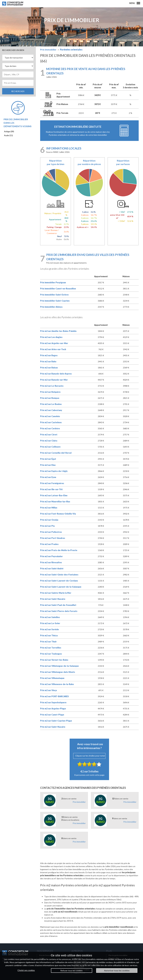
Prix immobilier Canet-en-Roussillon (58, 289)
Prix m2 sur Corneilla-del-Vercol (56, 453)
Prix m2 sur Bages (49, 355)
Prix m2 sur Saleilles (50, 617)
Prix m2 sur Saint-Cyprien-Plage (56, 721)
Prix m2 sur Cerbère (50, 428)
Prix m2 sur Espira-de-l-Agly (54, 471)
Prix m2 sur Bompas (50, 398)
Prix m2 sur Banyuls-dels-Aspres (56, 374)
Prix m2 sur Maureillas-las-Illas (55, 502)
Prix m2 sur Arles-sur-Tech (53, 349)
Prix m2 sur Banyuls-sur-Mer (54, 380)
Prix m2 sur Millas (49, 508)
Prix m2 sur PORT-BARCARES (54, 696)
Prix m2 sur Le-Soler (50, 623)
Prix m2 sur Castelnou (51, 422)
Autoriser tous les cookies (117, 971)
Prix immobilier (79, 802)
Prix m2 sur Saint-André (52, 569)
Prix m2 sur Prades (49, 544)
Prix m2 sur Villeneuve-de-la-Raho (57, 684)
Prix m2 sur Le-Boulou (51, 404)
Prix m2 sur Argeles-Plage (53, 709)
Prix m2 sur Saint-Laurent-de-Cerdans (59, 581)
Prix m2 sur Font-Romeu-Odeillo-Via (58, 514)
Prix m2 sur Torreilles (51, 648)
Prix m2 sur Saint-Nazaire (53, 599)
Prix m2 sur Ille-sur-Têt (51, 489)
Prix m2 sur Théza (49, 635)
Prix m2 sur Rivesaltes (51, 562)
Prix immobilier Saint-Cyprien (55, 301)
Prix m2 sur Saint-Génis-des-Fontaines (59, 575)
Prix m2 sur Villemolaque (52, 678)
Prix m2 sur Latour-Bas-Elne (54, 495)
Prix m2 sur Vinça (48, 690)
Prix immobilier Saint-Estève (54, 295)
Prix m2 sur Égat (48, 459)
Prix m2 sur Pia (47, 526)
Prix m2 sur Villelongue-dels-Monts (58, 672)
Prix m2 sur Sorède (49, 629)
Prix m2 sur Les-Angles (51, 337)
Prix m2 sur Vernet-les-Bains (54, 660)
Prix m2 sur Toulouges (51, 654)
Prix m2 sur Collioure (50, 447)
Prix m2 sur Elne (48, 465)
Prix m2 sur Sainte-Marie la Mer (56, 593)
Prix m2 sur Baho (48, 361)
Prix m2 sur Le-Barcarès (52, 386)
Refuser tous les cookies (71, 971)
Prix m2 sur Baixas (49, 368)
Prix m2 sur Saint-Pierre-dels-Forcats (59, 611)
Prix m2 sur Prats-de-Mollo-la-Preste (59, 550)
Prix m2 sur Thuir (48, 642)
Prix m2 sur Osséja (49, 520)
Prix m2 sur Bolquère (50, 392)
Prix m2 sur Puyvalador (51, 556)
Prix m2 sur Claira (49, 441)
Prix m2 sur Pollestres (51, 532)
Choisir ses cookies (26, 970)
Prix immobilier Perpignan (53, 282)
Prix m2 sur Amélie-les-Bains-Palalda (58, 331)
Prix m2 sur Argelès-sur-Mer (54, 343)
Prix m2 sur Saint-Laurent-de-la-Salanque (61, 587)
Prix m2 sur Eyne (48, 477)
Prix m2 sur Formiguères (52, 483)
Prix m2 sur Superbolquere (53, 702)
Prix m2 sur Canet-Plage (52, 715)
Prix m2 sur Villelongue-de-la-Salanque (59, 666)
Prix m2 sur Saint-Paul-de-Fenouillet (58, 605)
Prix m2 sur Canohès (50, 416)
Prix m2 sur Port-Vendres (53, 538)
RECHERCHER (18, 91)
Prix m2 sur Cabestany (51, 410)
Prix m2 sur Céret (49, 435)
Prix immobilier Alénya (51, 307)
